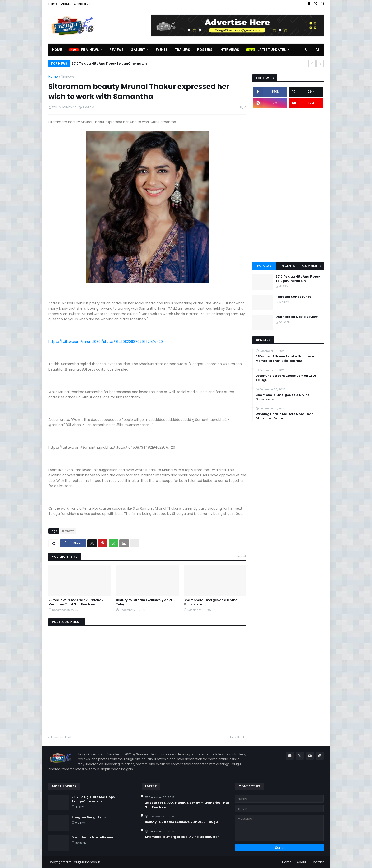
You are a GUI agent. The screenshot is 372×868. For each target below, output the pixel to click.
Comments (312, 266)
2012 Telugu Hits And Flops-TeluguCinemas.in (109, 63)
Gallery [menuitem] (138, 50)
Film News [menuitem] (90, 50)
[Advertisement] (288, 185)
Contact (317, 862)
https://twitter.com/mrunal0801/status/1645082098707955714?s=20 (106, 342)
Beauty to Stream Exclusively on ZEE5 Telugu (146, 602)
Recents (288, 266)
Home (53, 4)
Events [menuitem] (162, 50)
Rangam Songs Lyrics (293, 297)
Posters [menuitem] (205, 50)
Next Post (237, 737)
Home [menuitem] (57, 50)
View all (241, 556)
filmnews (68, 77)
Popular (264, 266)
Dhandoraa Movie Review (297, 317)
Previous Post (61, 737)
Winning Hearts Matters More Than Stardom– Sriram (285, 416)
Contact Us (82, 4)
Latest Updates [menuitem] (272, 50)
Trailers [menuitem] (182, 50)
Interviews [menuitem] (229, 50)
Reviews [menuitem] (116, 50)
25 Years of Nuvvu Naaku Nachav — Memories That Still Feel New (78, 602)
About (65, 4)
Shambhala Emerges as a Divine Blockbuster (210, 602)
